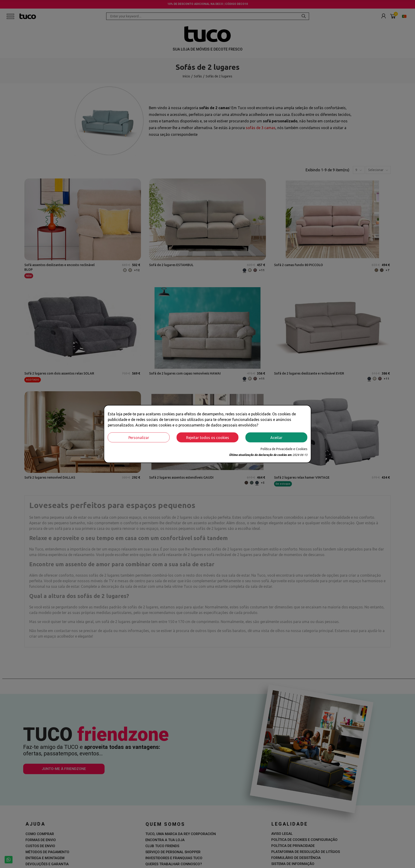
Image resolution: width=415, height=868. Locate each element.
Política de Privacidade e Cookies (284, 449)
